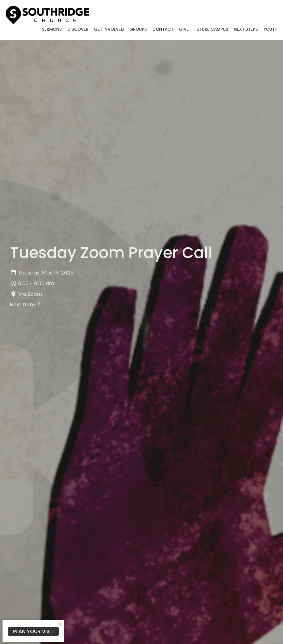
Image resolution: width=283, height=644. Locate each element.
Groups (138, 29)
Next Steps (246, 29)
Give (184, 29)
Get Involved (109, 29)
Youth (270, 29)
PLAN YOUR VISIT (33, 631)
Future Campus (211, 29)
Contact (163, 29)
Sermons (52, 29)
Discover (78, 29)
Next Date (26, 305)
